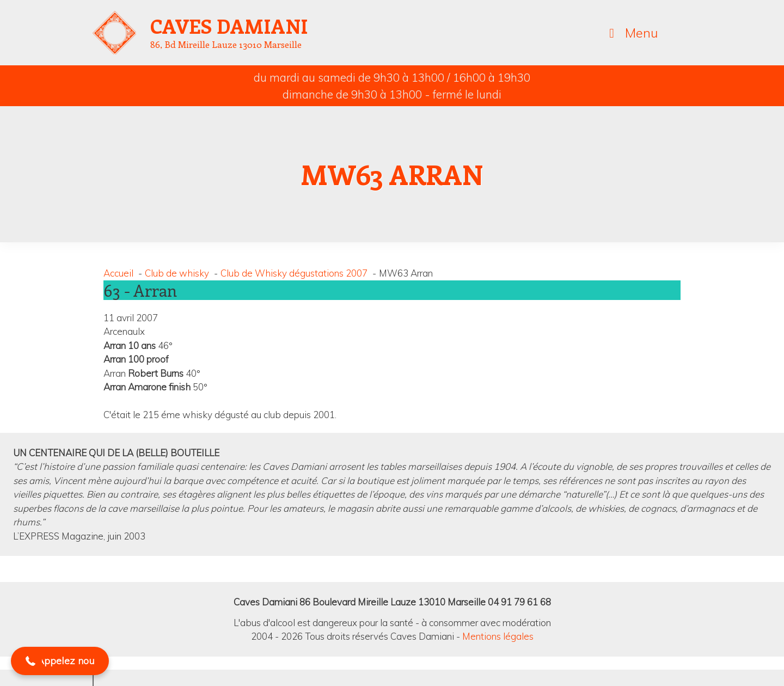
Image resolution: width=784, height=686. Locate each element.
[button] (9, 569)
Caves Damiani (229, 26)
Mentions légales (498, 636)
